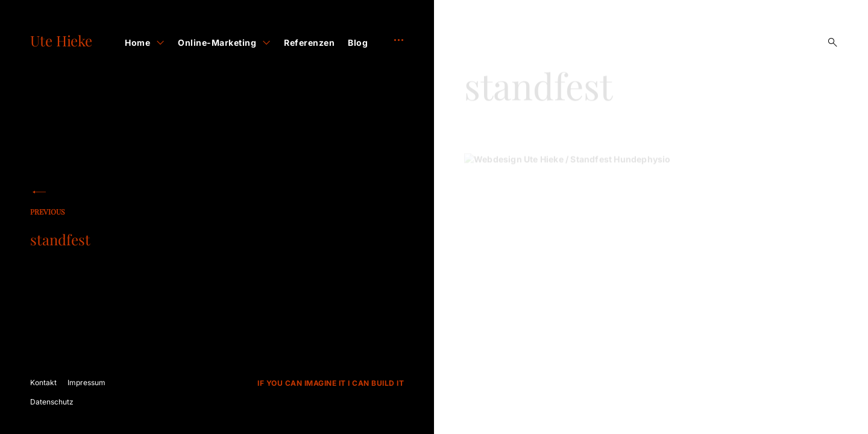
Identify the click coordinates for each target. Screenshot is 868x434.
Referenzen (309, 42)
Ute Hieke (61, 40)
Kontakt (43, 382)
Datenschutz (52, 402)
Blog (358, 42)
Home (137, 42)
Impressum (86, 382)
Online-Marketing (217, 42)
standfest (108, 229)
